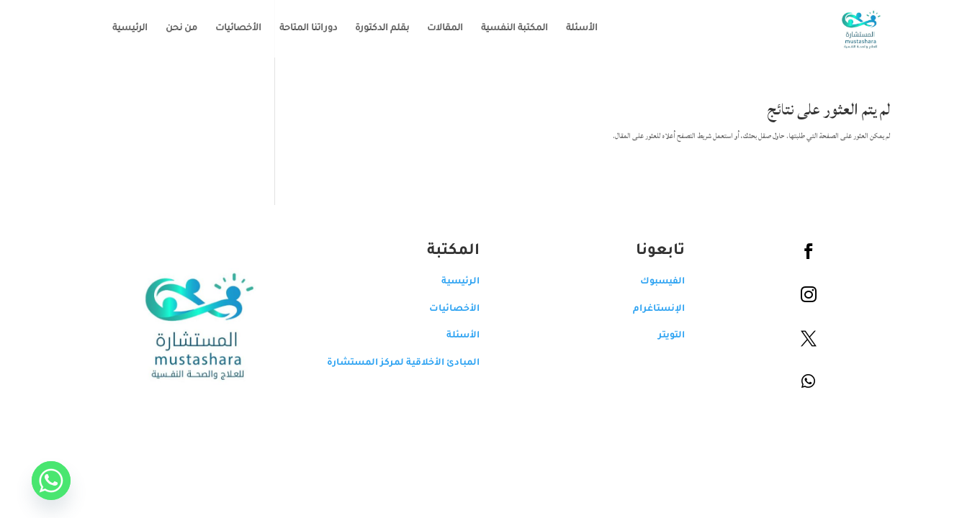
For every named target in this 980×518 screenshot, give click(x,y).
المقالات (434, 29)
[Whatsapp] (40, 481)
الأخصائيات (228, 29)
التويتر (661, 336)
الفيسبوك (652, 282)
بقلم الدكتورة (371, 29)
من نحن (171, 29)
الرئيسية (119, 29)
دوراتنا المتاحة (297, 29)
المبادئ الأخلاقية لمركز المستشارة (392, 363)
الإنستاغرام (648, 309)
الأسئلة (571, 29)
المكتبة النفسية (504, 29)
